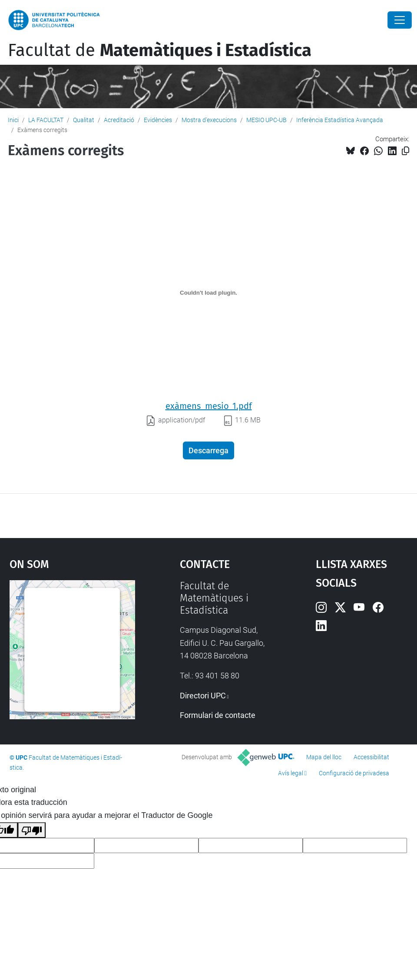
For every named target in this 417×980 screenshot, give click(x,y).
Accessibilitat (371, 757)
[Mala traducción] (32, 830)
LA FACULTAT (46, 120)
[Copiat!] (405, 151)
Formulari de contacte (218, 715)
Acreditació (119, 120)
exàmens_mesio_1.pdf (209, 406)
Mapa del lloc (324, 757)
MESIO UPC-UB (266, 120)
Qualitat (84, 120)
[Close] (400, 20)
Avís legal (291, 773)
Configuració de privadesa (354, 773)
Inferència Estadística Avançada (340, 120)
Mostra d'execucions (209, 120)
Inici (13, 120)
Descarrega (208, 450)
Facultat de (160, 50)
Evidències (158, 120)
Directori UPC (203, 696)
